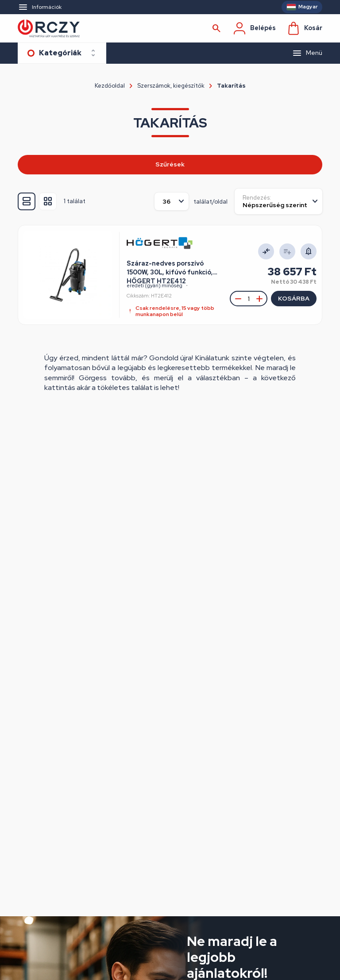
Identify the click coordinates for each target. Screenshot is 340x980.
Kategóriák (60, 53)
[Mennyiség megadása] (249, 299)
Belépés (254, 28)
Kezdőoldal (110, 86)
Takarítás (231, 86)
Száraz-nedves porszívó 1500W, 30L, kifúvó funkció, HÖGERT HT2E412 (170, 268)
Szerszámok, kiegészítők (171, 86)
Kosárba (294, 298)
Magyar (308, 7)
